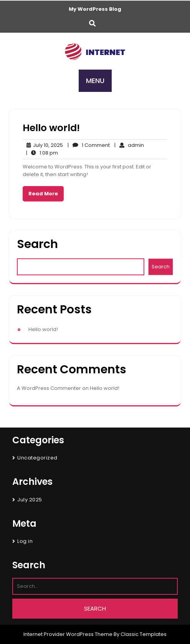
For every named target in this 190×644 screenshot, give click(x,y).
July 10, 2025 (43, 145)
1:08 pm (42, 153)
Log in (25, 541)
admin (129, 145)
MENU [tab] (95, 81)
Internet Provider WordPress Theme (68, 634)
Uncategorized (37, 458)
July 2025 (30, 500)
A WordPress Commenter (49, 388)
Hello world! (51, 128)
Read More (43, 194)
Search (37, 244)
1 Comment (89, 145)
